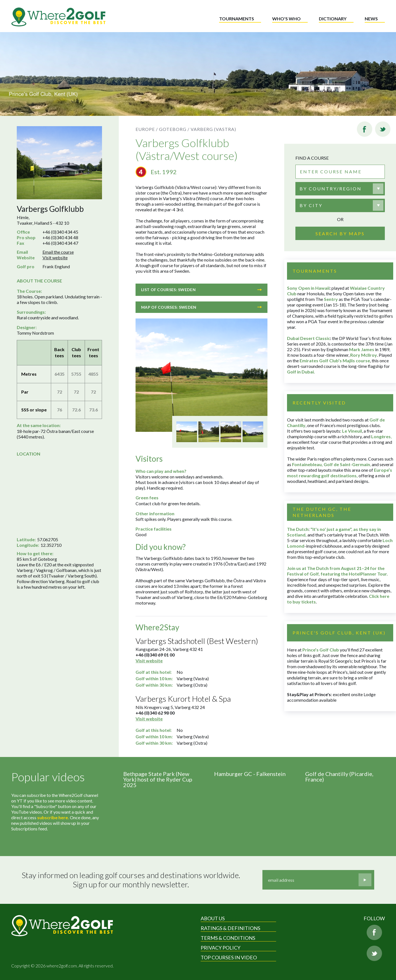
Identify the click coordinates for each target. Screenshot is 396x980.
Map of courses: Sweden (201, 307)
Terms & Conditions (228, 938)
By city (311, 205)
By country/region (331, 189)
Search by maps (340, 233)
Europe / (147, 129)
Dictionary (333, 19)
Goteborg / (174, 129)
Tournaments (237, 19)
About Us (213, 918)
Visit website (55, 257)
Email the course (58, 252)
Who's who (286, 19)
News (371, 19)
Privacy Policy (220, 948)
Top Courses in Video (229, 957)
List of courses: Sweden (201, 290)
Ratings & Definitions (230, 928)
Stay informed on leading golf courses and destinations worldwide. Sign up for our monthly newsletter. (131, 880)
